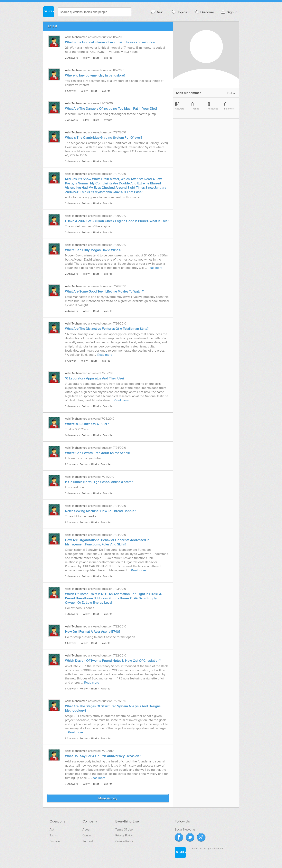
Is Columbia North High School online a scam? (99, 482)
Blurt (96, 58)
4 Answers (71, 311)
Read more (155, 268)
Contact (87, 835)
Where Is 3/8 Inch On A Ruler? (87, 424)
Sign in (229, 12)
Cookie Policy (124, 841)
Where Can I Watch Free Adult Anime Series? (98, 453)
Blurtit (48, 12)
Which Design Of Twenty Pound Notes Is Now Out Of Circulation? (113, 661)
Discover (204, 12)
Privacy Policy (124, 835)
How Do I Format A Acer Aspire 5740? (93, 632)
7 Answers (71, 120)
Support (88, 841)
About (86, 830)
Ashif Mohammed (76, 37)
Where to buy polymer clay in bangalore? (95, 76)
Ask (157, 12)
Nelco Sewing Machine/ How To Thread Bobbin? (100, 511)
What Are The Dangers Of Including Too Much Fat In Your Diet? (111, 109)
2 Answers (71, 58)
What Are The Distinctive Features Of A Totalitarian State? (107, 329)
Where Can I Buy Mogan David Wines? (93, 250)
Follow (86, 58)
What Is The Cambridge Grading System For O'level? (104, 138)
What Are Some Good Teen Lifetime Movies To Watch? (104, 292)
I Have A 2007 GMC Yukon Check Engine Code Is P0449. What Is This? (117, 221)
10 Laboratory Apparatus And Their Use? (95, 378)
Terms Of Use (124, 830)
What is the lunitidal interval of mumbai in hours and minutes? (110, 42)
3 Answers (71, 406)
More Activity (108, 798)
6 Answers (71, 435)
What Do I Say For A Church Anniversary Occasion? (103, 756)
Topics (179, 12)
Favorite (108, 58)
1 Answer (70, 91)
